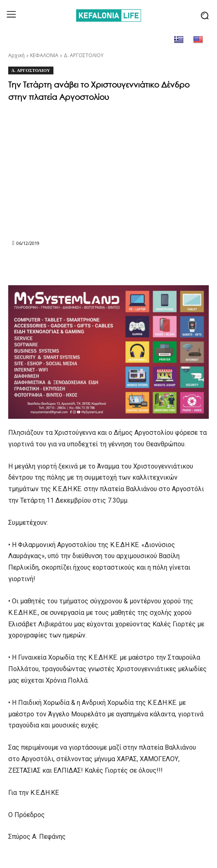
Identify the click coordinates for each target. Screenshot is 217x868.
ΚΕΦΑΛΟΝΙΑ (44, 55)
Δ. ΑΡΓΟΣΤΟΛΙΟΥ (84, 55)
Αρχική (16, 55)
